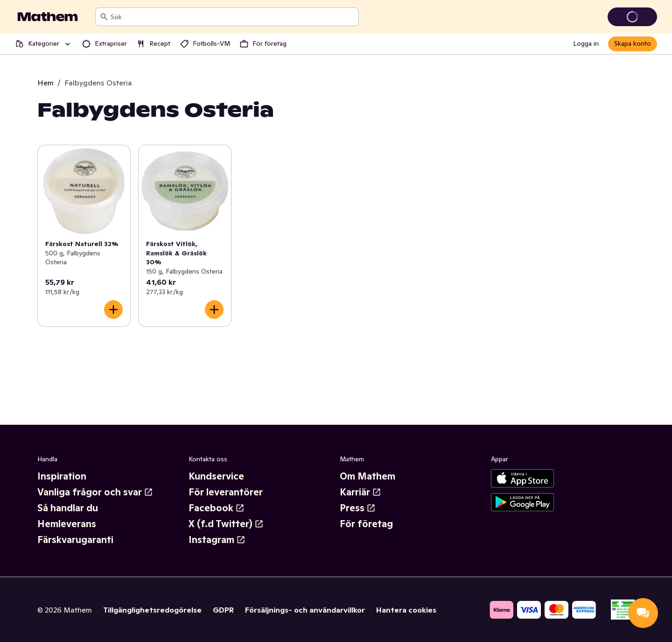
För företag (366, 524)
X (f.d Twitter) (226, 524)
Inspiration (62, 476)
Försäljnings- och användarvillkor (305, 610)
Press (358, 508)
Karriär (360, 492)
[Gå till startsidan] (48, 17)
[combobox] (233, 17)
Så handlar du (68, 508)
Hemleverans (67, 524)
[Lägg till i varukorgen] (113, 310)
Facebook (217, 508)
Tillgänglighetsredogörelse (152, 610)
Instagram (217, 540)
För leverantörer (226, 492)
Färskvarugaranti (75, 540)
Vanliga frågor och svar (95, 492)
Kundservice (216, 476)
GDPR (223, 610)
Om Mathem (367, 476)
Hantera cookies (406, 610)
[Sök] (104, 17)
